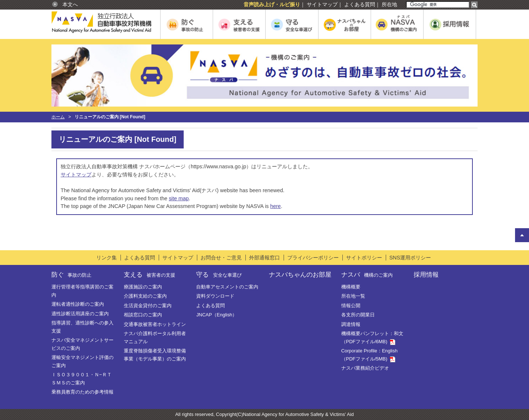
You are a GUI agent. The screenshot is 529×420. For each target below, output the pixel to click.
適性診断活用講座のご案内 (80, 314)
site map (179, 198)
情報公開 (351, 306)
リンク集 (107, 258)
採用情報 (426, 274)
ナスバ (367, 274)
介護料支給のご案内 (145, 296)
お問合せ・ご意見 (221, 258)
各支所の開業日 (358, 315)
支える (150, 274)
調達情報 (351, 324)
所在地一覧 (353, 296)
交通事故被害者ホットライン (155, 324)
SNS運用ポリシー (410, 258)
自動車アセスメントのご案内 (227, 287)
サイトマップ (322, 4)
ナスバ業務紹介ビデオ (365, 368)
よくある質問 (360, 4)
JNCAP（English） (217, 315)
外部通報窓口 (264, 258)
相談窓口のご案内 (143, 315)
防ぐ (71, 274)
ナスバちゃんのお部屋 (300, 274)
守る (219, 274)
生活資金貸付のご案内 (148, 306)
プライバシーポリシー (313, 258)
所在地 (389, 4)
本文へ (70, 4)
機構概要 (351, 287)
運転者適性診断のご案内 (78, 304)
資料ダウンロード (215, 296)
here (276, 206)
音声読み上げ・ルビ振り (272, 4)
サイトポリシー (364, 258)
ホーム (58, 117)
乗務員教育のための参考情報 (82, 392)
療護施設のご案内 (143, 287)
